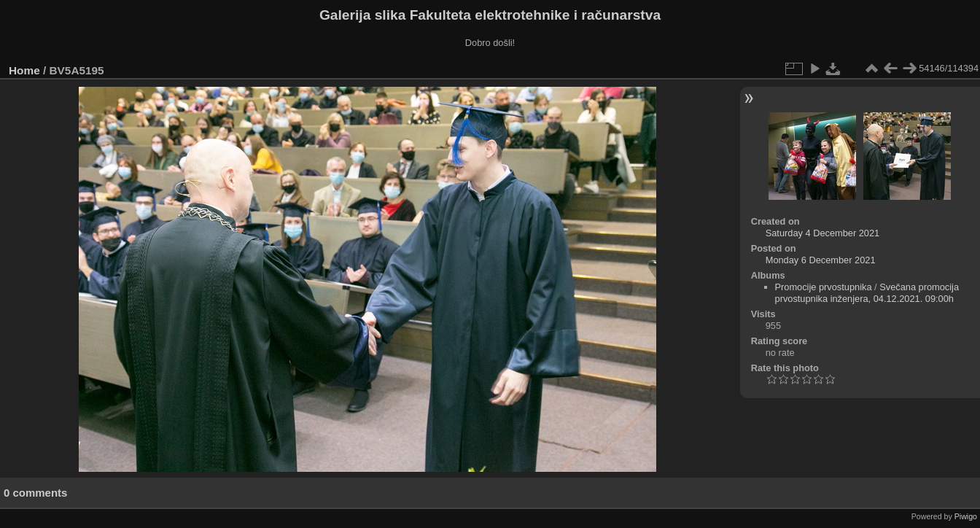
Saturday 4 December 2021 (823, 233)
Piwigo (966, 516)
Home (24, 70)
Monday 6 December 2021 (821, 260)
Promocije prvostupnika (824, 287)
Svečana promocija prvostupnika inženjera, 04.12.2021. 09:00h (867, 293)
